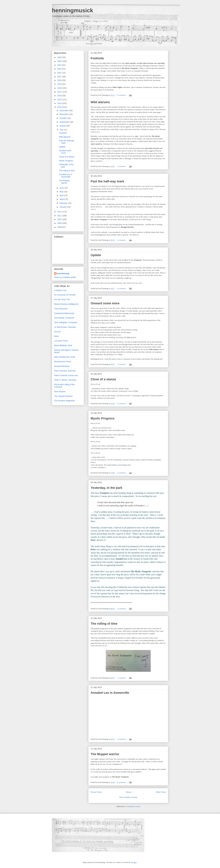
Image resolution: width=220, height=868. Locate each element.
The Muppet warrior (105, 754)
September (65, 122)
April (62, 195)
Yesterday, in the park (106, 488)
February (64, 203)
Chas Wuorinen (61, 309)
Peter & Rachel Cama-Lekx (66, 375)
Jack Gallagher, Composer (66, 322)
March (63, 199)
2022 (60, 73)
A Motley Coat (60, 290)
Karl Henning (63, 273)
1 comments (121, 166)
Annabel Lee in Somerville (110, 693)
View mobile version (128, 797)
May (62, 192)
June (62, 188)
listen (56, 336)
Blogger (134, 862)
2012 (60, 212)
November (64, 114)
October (63, 118)
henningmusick (72, 10)
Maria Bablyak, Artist (63, 345)
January (63, 207)
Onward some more (105, 303)
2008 (60, 227)
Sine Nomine (60, 392)
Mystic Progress (103, 418)
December (64, 110)
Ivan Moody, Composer (64, 318)
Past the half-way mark (107, 181)
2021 (60, 77)
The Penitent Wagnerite (64, 401)
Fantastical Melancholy (64, 313)
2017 (60, 92)
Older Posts (161, 792)
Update (96, 255)
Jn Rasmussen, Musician (65, 327)
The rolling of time (104, 624)
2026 (60, 57)
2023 (60, 69)
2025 (60, 61)
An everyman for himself (65, 295)
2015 (60, 100)
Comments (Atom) (133, 806)
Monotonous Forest (63, 362)
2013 (60, 107)
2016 (60, 96)
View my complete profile (65, 277)
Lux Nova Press (61, 341)
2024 (60, 65)
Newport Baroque (62, 366)
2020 (60, 80)
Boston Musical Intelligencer (66, 304)
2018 (60, 88)
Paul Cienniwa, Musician (65, 371)
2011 (60, 216)
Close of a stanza (103, 379)
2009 (60, 223)
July (62, 130)
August (63, 126)
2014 (60, 103)
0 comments (121, 95)
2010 (60, 219)
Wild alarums (100, 102)
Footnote (97, 58)
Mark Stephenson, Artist (65, 357)
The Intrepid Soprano (63, 396)
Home (129, 792)
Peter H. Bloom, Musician (65, 380)
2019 (60, 84)
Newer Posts (96, 792)
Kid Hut (57, 332)
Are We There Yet (62, 299)
